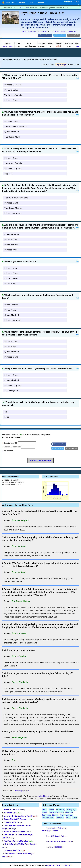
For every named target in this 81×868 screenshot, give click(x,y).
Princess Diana (11, 100)
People (51, 809)
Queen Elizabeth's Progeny (16, 819)
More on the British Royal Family (18, 816)
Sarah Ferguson (12, 390)
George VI (60, 817)
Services (41, 3)
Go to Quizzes (56, 836)
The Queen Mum (12, 137)
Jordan (75, 817)
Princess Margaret (13, 84)
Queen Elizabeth (12, 132)
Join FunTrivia (24, 8)
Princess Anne (11, 250)
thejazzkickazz (43, 796)
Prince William (11, 239)
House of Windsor (12, 809)
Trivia (31, 3)
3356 (77, 46)
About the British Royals (14, 831)
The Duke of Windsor (14, 95)
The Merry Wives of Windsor (16, 841)
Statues (55, 815)
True (6, 412)
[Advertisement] (40, 52)
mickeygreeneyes (7, 46)
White (68, 817)
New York (69, 812)
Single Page (61, 64)
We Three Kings (11, 813)
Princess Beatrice (12, 850)
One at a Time (48, 64)
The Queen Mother (13, 208)
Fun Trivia (9, 3)
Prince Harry (10, 283)
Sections (22, 3)
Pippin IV (9, 173)
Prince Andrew (11, 244)
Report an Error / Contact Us (59, 865)
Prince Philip (10, 310)
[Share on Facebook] (47, 35)
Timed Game (74, 64)
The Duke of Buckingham (16, 197)
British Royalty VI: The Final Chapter (21, 844)
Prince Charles (11, 90)
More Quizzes (59, 841)
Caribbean (46, 815)
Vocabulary (60, 809)
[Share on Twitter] (61, 35)
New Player (68, 1)
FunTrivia (54, 847)
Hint (77, 78)
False (7, 417)
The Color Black (66, 815)
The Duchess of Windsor (16, 126)
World (45, 809)
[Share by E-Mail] (74, 35)
